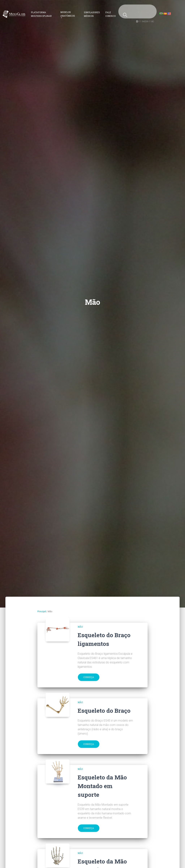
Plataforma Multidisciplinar (41, 14)
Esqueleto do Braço (104, 710)
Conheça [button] (89, 677)
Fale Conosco (110, 14)
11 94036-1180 (146, 21)
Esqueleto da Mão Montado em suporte (102, 786)
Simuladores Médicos (92, 14)
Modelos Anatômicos (68, 14)
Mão (80, 627)
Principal (42, 612)
